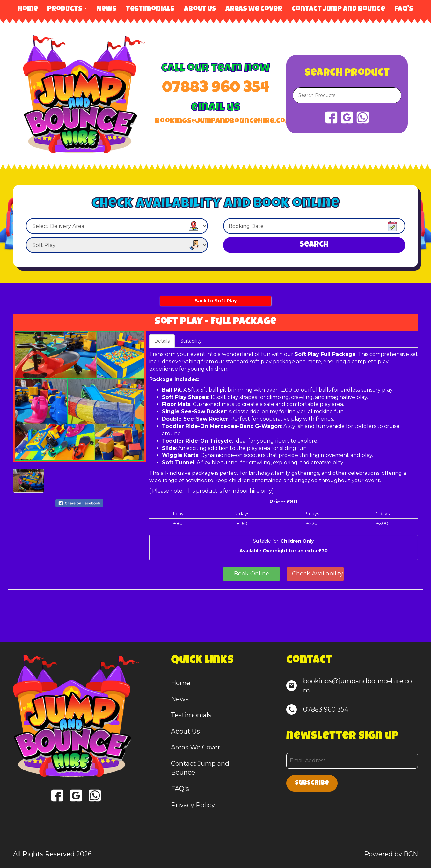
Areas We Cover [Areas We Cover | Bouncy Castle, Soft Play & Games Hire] (254, 10)
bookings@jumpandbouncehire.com (216, 122)
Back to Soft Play (215, 301)
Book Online (252, 574)
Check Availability (318, 574)
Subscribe (312, 783)
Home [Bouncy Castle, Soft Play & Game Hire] (28, 10)
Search (314, 245)
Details (162, 341)
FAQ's (404, 10)
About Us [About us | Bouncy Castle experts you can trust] (200, 10)
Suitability (191, 341)
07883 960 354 (215, 89)
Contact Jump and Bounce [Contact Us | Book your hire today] (338, 10)
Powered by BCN (391, 854)
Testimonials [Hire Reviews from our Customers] (150, 10)
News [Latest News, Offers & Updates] (106, 10)
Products (67, 10)
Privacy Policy (193, 805)
